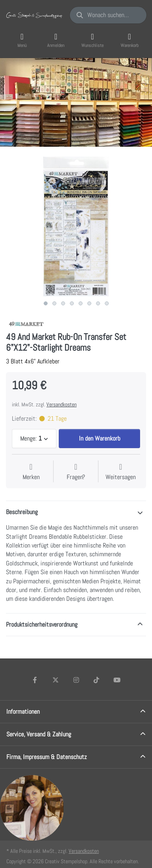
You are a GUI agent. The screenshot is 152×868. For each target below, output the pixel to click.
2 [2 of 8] (54, 303)
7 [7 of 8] (98, 303)
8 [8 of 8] (107, 303)
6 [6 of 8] (89, 303)
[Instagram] (76, 680)
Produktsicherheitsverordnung (42, 624)
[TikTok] (96, 680)
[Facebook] (35, 680)
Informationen (23, 712)
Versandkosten (62, 404)
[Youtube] (117, 680)
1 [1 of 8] (46, 303)
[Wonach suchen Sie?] (108, 15)
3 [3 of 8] (63, 303)
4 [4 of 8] (72, 303)
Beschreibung (22, 512)
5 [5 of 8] (81, 303)
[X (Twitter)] (56, 680)
